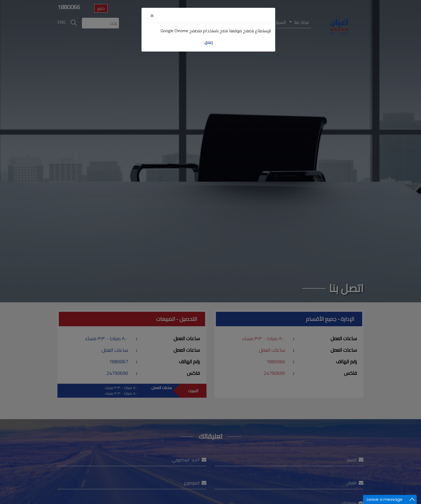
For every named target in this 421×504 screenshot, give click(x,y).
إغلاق (208, 42)
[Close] (152, 15)
